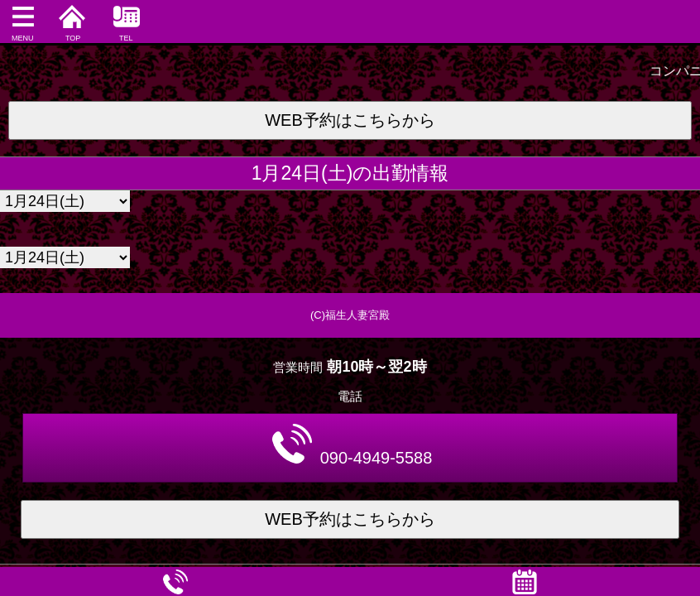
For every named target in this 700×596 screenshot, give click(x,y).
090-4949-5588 (352, 445)
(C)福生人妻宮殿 (350, 315)
